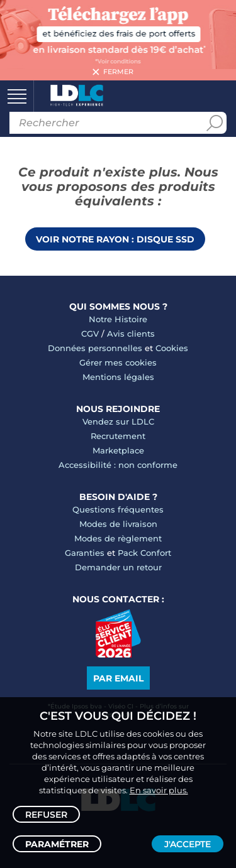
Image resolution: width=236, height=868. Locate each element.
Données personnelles (95, 348)
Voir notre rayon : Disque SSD (115, 239)
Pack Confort (144, 553)
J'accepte (188, 844)
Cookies (172, 348)
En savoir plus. (159, 790)
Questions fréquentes (118, 509)
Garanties (85, 553)
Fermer (118, 72)
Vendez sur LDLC (118, 421)
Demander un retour (118, 567)
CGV (90, 334)
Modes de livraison (118, 524)
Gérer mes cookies (118, 362)
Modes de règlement (118, 538)
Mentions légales (118, 377)
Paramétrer (57, 844)
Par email (118, 678)
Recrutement (118, 436)
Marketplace (118, 450)
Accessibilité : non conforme (118, 465)
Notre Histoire (118, 319)
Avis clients (131, 334)
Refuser (46, 815)
